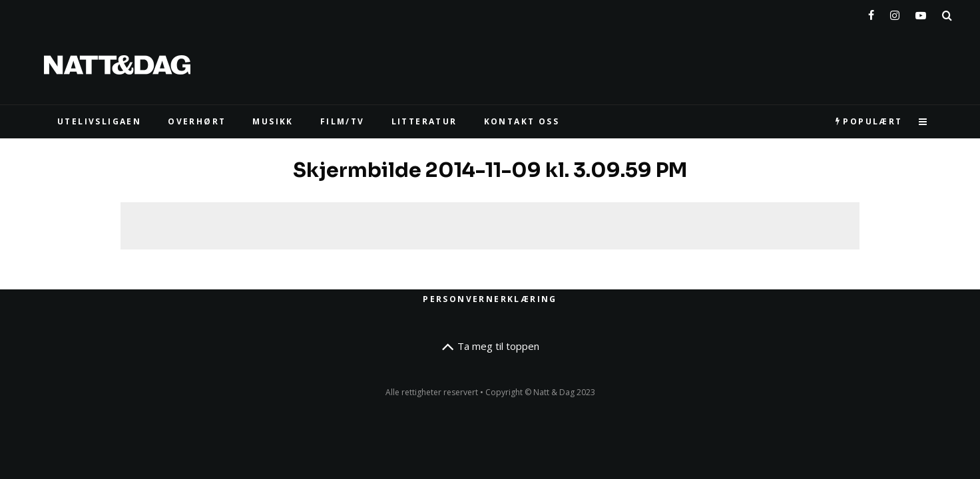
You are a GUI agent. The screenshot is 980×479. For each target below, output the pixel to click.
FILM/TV (343, 121)
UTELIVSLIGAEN (99, 121)
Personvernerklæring (490, 299)
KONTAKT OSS (522, 121)
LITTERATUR (424, 121)
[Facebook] (871, 13)
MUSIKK (273, 121)
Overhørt (197, 121)
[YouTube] (921, 13)
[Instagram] (895, 13)
